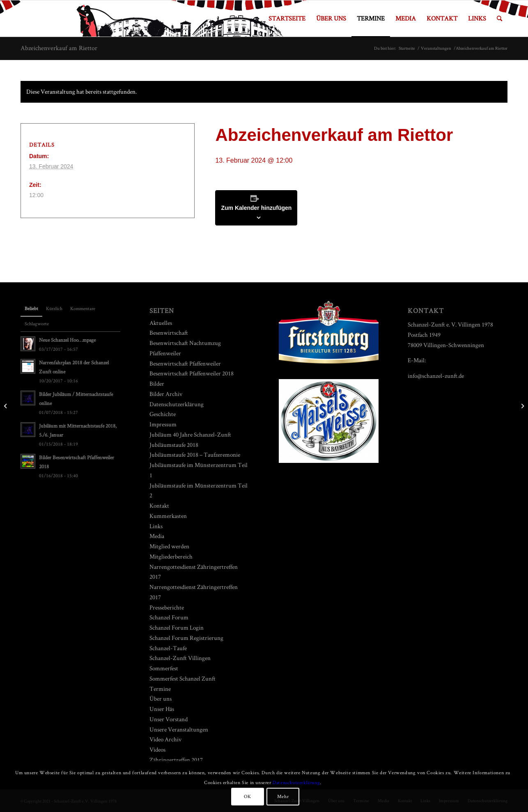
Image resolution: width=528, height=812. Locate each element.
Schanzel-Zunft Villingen (180, 658)
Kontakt (159, 505)
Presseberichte (167, 607)
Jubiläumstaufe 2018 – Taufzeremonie (195, 454)
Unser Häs (162, 709)
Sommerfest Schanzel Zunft (183, 678)
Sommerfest (164, 668)
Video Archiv (165, 739)
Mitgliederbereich (171, 556)
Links (156, 526)
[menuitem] (287, 18)
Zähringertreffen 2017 (176, 760)
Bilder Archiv (166, 394)
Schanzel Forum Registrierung (186, 638)
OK (248, 796)
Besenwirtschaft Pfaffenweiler (185, 363)
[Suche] (499, 18)
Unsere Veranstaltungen (179, 729)
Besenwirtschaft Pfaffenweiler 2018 (192, 373)
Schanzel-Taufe (168, 648)
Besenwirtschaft (169, 332)
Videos (157, 749)
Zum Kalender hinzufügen (256, 208)
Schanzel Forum (169, 617)
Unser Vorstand (169, 719)
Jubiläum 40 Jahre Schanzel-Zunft (190, 434)
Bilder (157, 383)
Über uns (161, 698)
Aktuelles (161, 323)
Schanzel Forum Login (177, 627)
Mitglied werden (169, 546)
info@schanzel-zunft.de (436, 376)
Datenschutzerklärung (177, 404)
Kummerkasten (168, 516)
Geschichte (163, 414)
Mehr (283, 796)
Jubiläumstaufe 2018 (174, 445)
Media (157, 536)
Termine (160, 689)
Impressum (163, 424)
